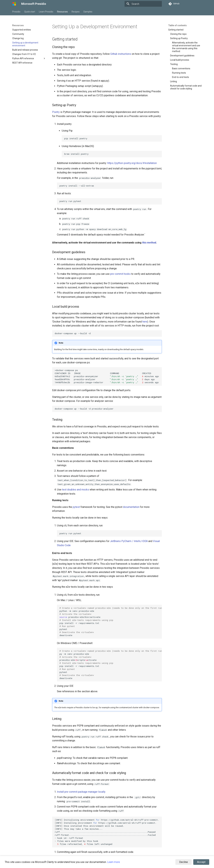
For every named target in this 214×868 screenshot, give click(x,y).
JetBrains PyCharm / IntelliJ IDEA (129, 541)
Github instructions (121, 54)
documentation (131, 507)
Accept (201, 862)
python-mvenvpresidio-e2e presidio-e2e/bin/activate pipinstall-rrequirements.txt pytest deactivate (111, 622)
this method (149, 243)
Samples (88, 12)
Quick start (30, 12)
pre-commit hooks (120, 274)
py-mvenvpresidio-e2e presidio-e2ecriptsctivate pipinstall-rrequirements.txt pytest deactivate (111, 665)
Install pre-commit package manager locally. (81, 792)
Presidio (16, 12)
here (145, 322)
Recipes (76, 12)
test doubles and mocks (76, 490)
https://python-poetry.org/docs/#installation (132, 163)
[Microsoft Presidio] (14, 4)
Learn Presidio (46, 12)
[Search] (143, 4)
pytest (76, 507)
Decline (184, 862)
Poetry (56, 112)
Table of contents (177, 25)
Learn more (114, 862)
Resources (62, 12)
